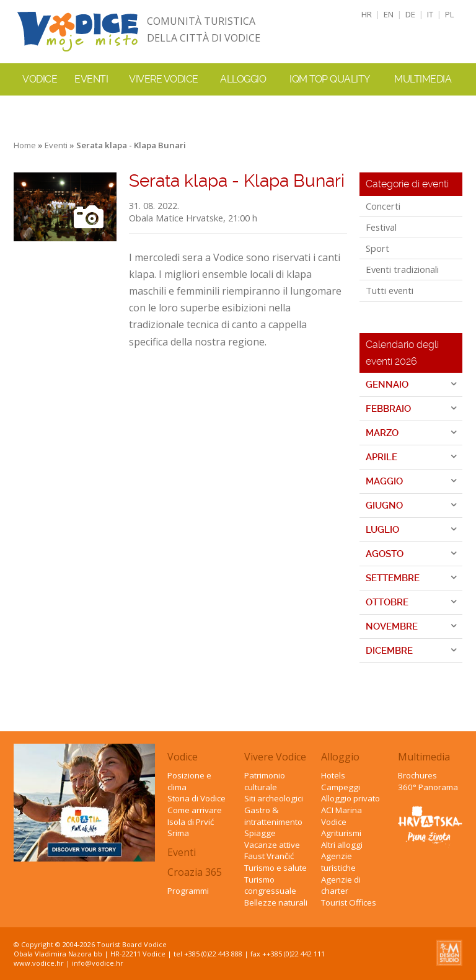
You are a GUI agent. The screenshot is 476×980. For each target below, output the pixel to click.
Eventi (91, 79)
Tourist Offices (349, 902)
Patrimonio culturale (265, 781)
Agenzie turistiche (338, 862)
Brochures (417, 775)
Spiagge (260, 833)
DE (410, 14)
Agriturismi (341, 833)
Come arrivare (195, 810)
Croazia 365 (195, 872)
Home (25, 145)
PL (450, 14)
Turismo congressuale (270, 885)
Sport (377, 248)
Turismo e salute (275, 868)
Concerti (383, 206)
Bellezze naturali (276, 902)
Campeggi (341, 787)
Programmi (188, 891)
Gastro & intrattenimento (273, 816)
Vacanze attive (272, 845)
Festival (381, 227)
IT (430, 14)
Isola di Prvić (191, 822)
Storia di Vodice (196, 798)
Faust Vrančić (269, 856)
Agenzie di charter (341, 885)
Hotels (333, 775)
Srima (178, 833)
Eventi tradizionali (402, 269)
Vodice (183, 757)
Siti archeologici (274, 798)
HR (367, 14)
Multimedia (424, 757)
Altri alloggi (342, 845)
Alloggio (340, 757)
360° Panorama (428, 787)
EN (389, 14)
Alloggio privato (350, 798)
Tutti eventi (390, 290)
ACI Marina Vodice (342, 816)
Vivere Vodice (275, 757)
